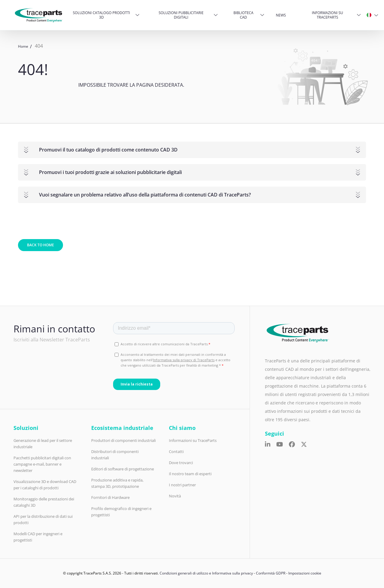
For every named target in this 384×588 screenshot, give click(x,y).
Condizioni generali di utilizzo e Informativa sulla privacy (206, 573)
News (281, 15)
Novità (175, 496)
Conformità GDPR (271, 573)
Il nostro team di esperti (190, 474)
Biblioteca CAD (243, 15)
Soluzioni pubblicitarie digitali (181, 15)
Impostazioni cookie (305, 573)
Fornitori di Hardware (110, 497)
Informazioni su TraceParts (327, 15)
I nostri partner (182, 485)
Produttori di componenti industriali (123, 440)
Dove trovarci (181, 463)
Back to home (40, 245)
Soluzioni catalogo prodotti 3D (102, 15)
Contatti (176, 451)
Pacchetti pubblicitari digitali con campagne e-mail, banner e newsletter (42, 464)
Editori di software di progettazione (123, 469)
